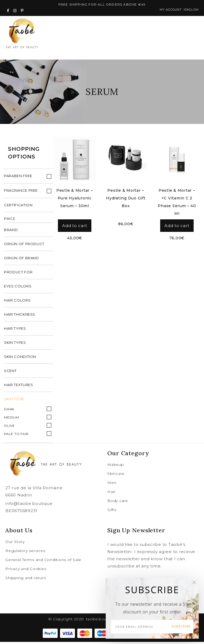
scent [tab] (10, 373)
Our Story (15, 544)
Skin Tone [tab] (14, 401)
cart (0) (172, 33)
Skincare (116, 476)
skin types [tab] (15, 345)
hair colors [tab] (17, 302)
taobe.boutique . (103, 621)
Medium (12, 419)
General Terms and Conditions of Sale (43, 562)
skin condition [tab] (20, 359)
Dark (9, 411)
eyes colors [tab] (18, 288)
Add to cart (75, 227)
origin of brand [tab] (22, 260)
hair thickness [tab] (20, 316)
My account (167, 11)
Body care (118, 503)
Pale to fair (16, 436)
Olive (9, 428)
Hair (111, 494)
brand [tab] (11, 232)
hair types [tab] (15, 331)
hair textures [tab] (18, 387)
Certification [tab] (18, 207)
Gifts (112, 512)
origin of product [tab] (24, 246)
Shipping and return (26, 580)
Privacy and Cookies (26, 571)
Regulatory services (25, 553)
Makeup (116, 467)
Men (112, 485)
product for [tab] (18, 274)
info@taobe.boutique (29, 506)
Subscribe (181, 626)
